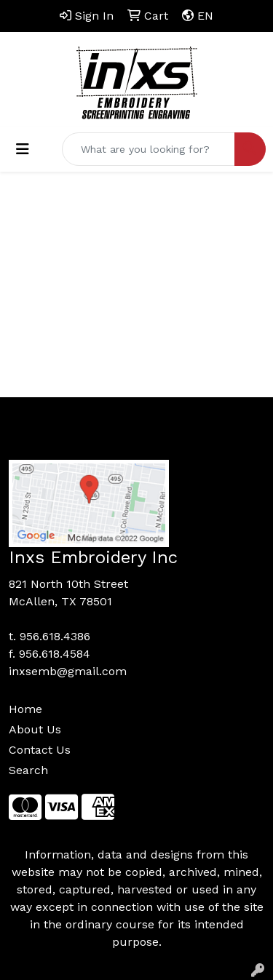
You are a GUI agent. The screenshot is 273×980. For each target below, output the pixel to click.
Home (25, 709)
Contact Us (40, 750)
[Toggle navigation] (23, 149)
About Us (35, 729)
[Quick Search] (149, 149)
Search (28, 770)
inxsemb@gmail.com (68, 671)
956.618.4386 (55, 636)
